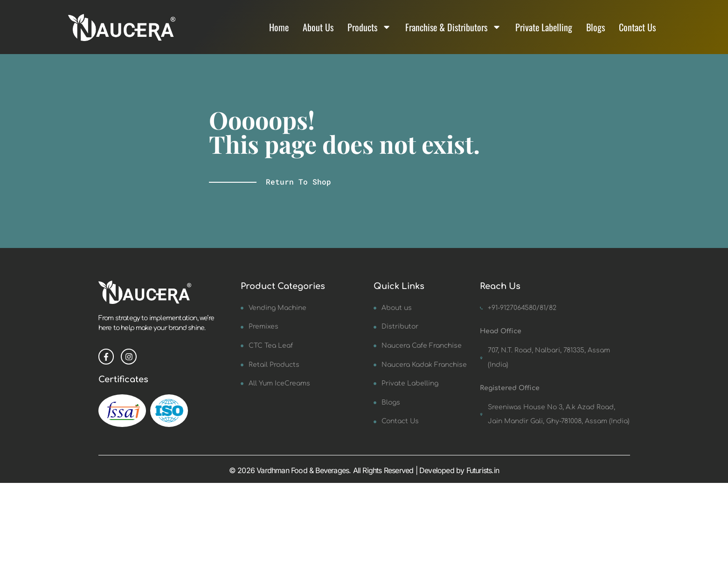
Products (369, 27)
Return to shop (298, 182)
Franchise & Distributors (453, 27)
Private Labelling (544, 27)
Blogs (596, 27)
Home (279, 27)
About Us (318, 27)
